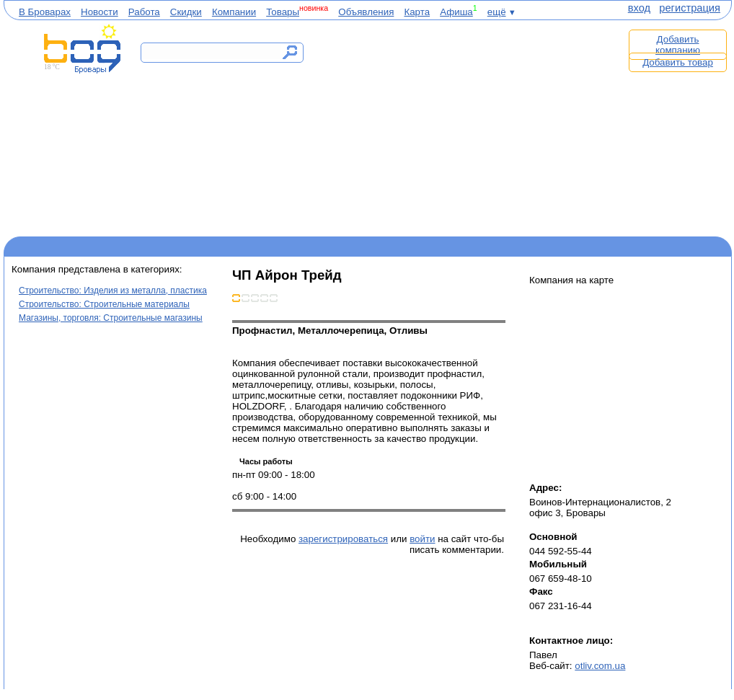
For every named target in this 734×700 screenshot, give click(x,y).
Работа (144, 12)
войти (422, 539)
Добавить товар (678, 62)
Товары (283, 12)
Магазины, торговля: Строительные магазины (111, 318)
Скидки (186, 12)
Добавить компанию (678, 45)
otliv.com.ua (600, 666)
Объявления (366, 12)
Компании (234, 12)
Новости (100, 12)
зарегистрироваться (343, 539)
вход (639, 8)
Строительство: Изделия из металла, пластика (113, 291)
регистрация (690, 8)
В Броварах (45, 12)
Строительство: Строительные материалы (104, 304)
